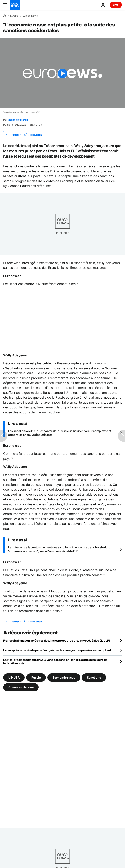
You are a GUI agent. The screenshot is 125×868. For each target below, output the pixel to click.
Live (116, 5)
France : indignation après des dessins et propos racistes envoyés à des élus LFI (56, 641)
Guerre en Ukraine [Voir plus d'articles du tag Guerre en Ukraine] (21, 687)
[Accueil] (4, 16)
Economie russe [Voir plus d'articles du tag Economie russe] (64, 677)
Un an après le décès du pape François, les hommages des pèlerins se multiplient (57, 650)
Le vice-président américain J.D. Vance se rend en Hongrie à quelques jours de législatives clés (55, 662)
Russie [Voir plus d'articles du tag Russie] (36, 677)
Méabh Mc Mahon (18, 120)
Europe (14, 16)
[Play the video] (62, 73)
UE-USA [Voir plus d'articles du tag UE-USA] (14, 677)
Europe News (30, 16)
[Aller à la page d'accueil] (15, 5)
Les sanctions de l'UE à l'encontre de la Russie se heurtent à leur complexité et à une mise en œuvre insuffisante (60, 433)
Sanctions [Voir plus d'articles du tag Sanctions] (94, 677)
